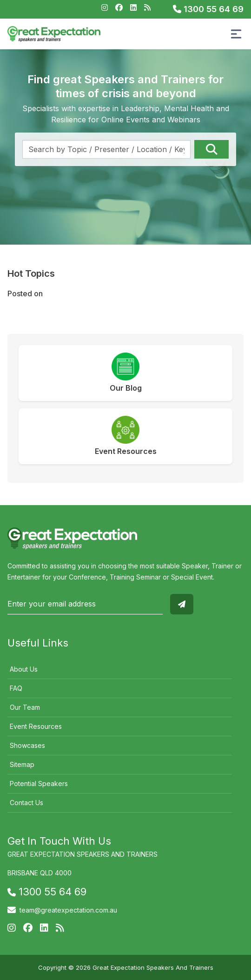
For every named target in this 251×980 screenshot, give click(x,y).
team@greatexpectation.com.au (68, 910)
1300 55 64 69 (208, 9)
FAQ (16, 688)
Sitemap (22, 764)
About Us (24, 669)
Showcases (27, 745)
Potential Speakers (39, 783)
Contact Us (26, 803)
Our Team (25, 707)
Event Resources (36, 726)
